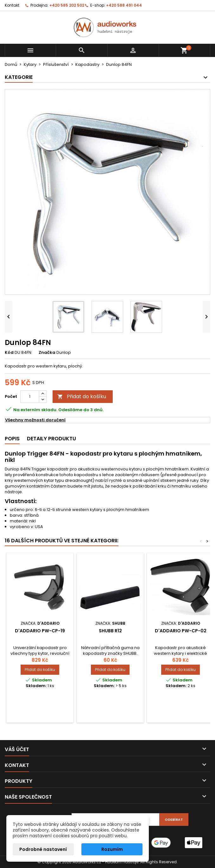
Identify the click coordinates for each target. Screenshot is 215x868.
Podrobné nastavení (43, 849)
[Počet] (30, 397)
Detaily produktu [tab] (51, 439)
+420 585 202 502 (67, 5)
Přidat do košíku (82, 396)
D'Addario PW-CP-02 (181, 631)
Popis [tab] (12, 439)
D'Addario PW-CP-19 (40, 631)
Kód (9, 353)
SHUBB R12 (110, 631)
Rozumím (112, 849)
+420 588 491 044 (124, 5)
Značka (47, 353)
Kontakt (12, 5)
